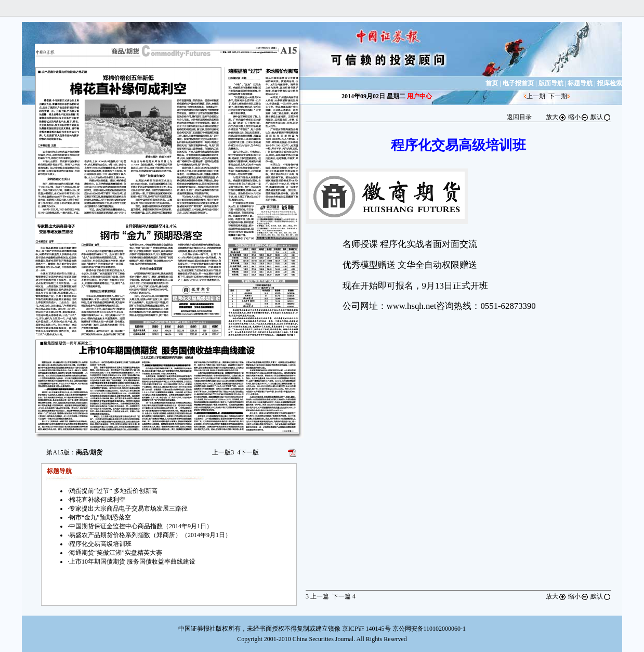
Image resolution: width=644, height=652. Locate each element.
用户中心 (419, 96)
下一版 (248, 452)
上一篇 (317, 596)
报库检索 (610, 83)
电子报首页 (518, 83)
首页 (492, 83)
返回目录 (519, 117)
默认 (601, 117)
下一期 (558, 96)
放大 (556, 117)
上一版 (223, 452)
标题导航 (580, 83)
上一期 (536, 96)
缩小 (579, 117)
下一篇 (344, 596)
